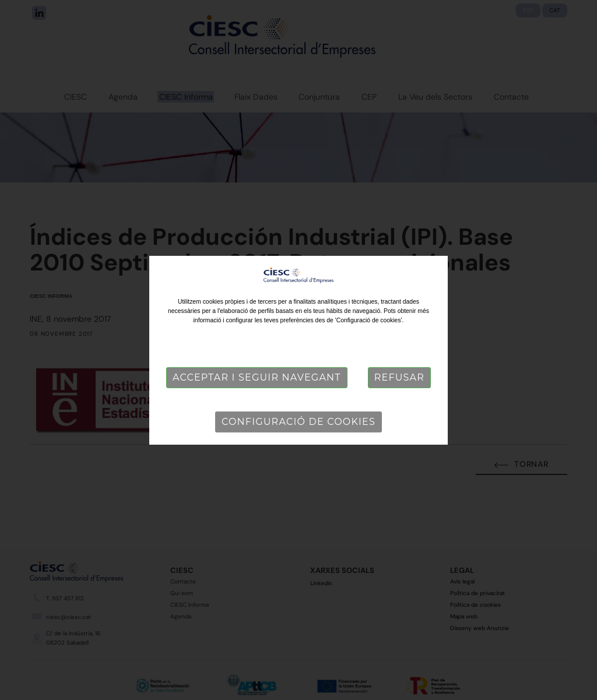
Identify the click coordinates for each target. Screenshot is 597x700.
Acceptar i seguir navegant (257, 377)
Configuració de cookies (298, 422)
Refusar (399, 377)
